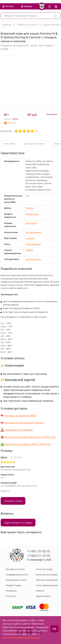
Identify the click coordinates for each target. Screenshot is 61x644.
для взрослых (32, 214)
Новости (40, 591)
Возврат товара (14, 585)
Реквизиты (11, 591)
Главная (6, 25)
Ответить (5, 491)
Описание (9, 144)
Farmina (30, 208)
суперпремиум (33, 244)
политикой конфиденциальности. (21, 637)
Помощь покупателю (47, 580)
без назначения (34, 232)
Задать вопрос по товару (18, 523)
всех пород (31, 223)
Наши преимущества (47, 585)
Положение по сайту (16, 580)
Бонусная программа (47, 575)
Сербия (29, 250)
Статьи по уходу (44, 569)
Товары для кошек (27, 25)
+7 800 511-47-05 (39, 556)
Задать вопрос (43, 596)
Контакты (11, 596)
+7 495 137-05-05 (39, 551)
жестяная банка (34, 259)
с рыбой (30, 238)
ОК (54, 629)
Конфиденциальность (17, 575)
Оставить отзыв (13, 501)
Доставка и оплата (34, 144)
